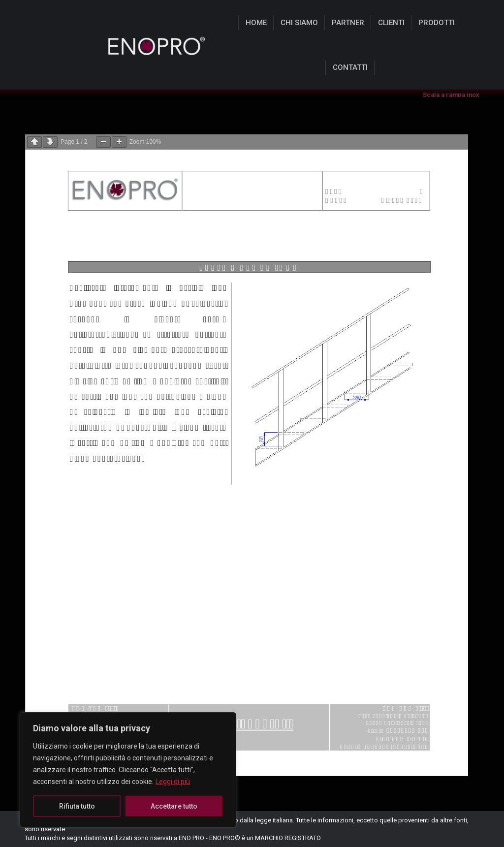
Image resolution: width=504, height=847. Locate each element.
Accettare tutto (174, 806)
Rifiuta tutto (77, 806)
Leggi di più (173, 782)
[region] (128, 770)
